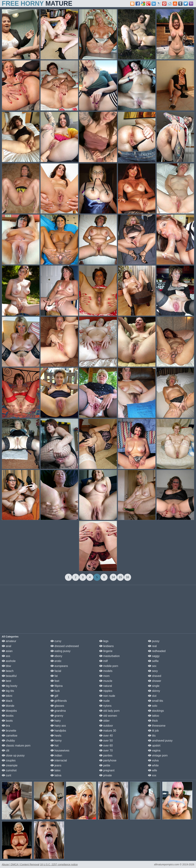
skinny (154, 691)
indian (56, 755)
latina (56, 775)
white (153, 765)
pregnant (107, 770)
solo (153, 706)
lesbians (106, 646)
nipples (106, 691)
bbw (6, 666)
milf (103, 661)
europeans (59, 666)
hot (55, 746)
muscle (106, 681)
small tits (156, 701)
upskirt (154, 746)
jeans (56, 765)
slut (152, 696)
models (106, 671)
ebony (56, 656)
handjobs (58, 731)
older (104, 721)
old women (108, 716)
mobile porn (109, 666)
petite (105, 765)
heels (56, 736)
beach (8, 671)
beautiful (9, 676)
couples (9, 760)
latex (55, 770)
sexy (153, 671)
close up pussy (13, 755)
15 (120, 577)
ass (6, 656)
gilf (54, 696)
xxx (152, 775)
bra (6, 726)
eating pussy (60, 651)
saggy (154, 656)
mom (104, 676)
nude (104, 701)
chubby (8, 741)
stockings (156, 711)
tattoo (153, 716)
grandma (58, 711)
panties (106, 755)
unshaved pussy (160, 741)
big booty (10, 686)
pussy (154, 641)
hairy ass (58, 726)
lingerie (106, 651)
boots (7, 721)
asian (7, 651)
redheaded (157, 651)
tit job (153, 731)
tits (152, 736)
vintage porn (158, 755)
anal (6, 646)
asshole (9, 661)
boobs (8, 716)
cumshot (9, 770)
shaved (155, 676)
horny (56, 741)
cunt (6, 775)
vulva (153, 760)
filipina (57, 686)
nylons (105, 706)
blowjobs (9, 711)
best (6, 681)
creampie (10, 765)
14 (113, 577)
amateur (9, 641)
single (154, 686)
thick (153, 721)
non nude (107, 696)
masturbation (109, 656)
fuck (55, 691)
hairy (56, 721)
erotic (56, 661)
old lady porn (109, 711)
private (105, 775)
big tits (8, 691)
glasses (57, 706)
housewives (60, 751)
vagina (154, 751)
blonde (8, 706)
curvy (56, 641)
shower (155, 681)
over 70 (106, 751)
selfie (153, 661)
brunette (9, 731)
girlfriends (59, 701)
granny (57, 716)
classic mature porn (16, 746)
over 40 (106, 736)
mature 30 (108, 731)
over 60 (106, 746)
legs (104, 641)
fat (54, 676)
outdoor (106, 726)
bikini (7, 696)
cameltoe (10, 736)
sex (152, 666)
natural (106, 686)
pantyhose (108, 760)
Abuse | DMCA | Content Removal (21, 864)
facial (56, 671)
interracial (59, 760)
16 (128, 577)
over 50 (106, 741)
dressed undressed (65, 646)
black (7, 701)
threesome (157, 726)
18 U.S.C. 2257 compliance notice (59, 864)
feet (55, 681)
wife (153, 770)
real (152, 646)
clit (6, 751)
